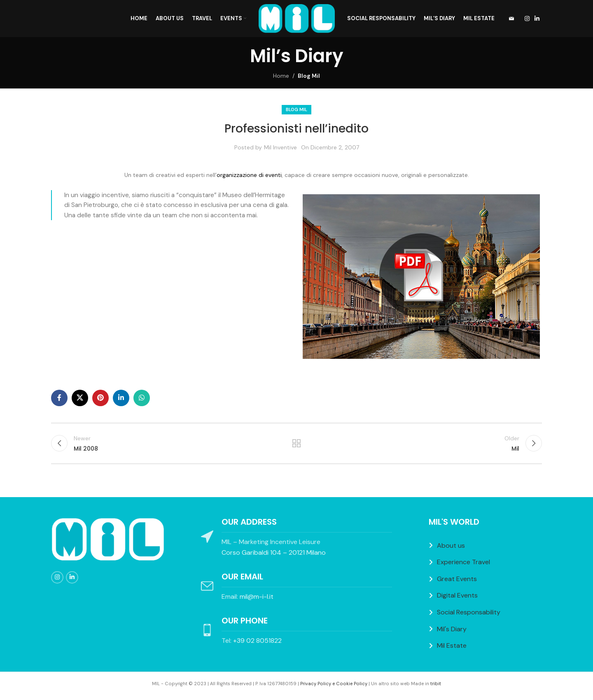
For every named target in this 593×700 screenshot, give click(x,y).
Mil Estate (452, 645)
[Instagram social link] (527, 19)
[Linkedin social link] (537, 19)
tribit (436, 684)
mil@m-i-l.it (257, 597)
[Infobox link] (509, 19)
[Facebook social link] (59, 398)
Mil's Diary (452, 629)
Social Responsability (469, 612)
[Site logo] (297, 18)
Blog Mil (309, 76)
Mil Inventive (280, 147)
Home (281, 76)
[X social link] (80, 398)
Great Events (457, 579)
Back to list (297, 443)
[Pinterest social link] (100, 398)
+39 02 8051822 (257, 641)
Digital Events (457, 595)
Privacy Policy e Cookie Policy (334, 684)
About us (451, 545)
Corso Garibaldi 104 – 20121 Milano (274, 552)
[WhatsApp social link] (142, 398)
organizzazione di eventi (249, 175)
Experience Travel (463, 562)
